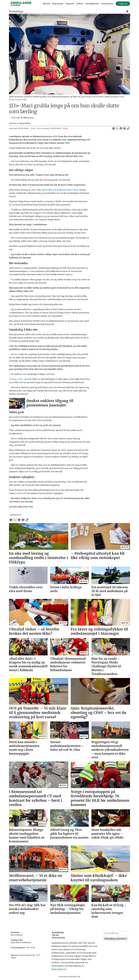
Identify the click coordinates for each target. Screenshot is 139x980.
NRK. (68, 143)
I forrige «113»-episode (20, 379)
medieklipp (16, 515)
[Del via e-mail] (124, 128)
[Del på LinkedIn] (121, 128)
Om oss (55, 935)
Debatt (80, 4)
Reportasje (58, 4)
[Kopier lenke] (128, 128)
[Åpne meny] (127, 11)
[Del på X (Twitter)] (117, 128)
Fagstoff (70, 4)
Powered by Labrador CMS (69, 977)
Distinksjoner (92, 4)
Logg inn (123, 4)
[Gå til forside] (21, 4)
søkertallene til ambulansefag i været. (60, 190)
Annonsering (58, 937)
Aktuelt (46, 4)
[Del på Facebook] (114, 128)
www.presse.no (59, 969)
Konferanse (107, 4)
